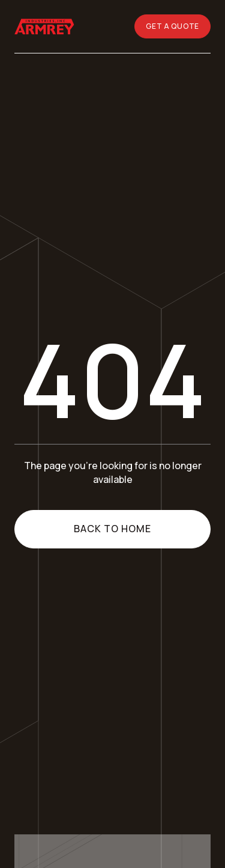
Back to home (112, 529)
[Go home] (46, 26)
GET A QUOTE (172, 26)
